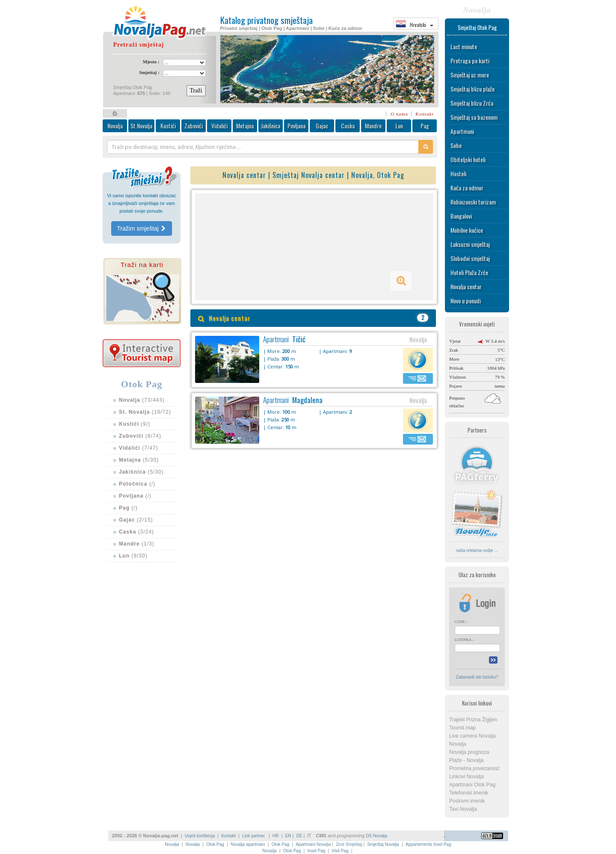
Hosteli (458, 173)
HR (275, 836)
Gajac (322, 126)
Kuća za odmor (467, 188)
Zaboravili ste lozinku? (477, 677)
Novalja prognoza (469, 752)
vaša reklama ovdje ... (477, 550)
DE (299, 836)
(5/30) (139, 460)
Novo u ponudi (466, 301)
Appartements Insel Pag (428, 844)
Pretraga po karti (470, 61)
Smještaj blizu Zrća (472, 103)
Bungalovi (461, 216)
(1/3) (137, 544)
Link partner (254, 836)
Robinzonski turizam (473, 202)
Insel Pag (317, 851)
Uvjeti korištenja (200, 836)
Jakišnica (271, 126)
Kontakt (425, 114)
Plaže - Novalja (466, 760)
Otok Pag (215, 844)
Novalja (115, 126)
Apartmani (462, 131)
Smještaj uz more (470, 75)
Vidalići (219, 126)
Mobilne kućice (467, 230)
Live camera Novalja (472, 736)
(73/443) (142, 400)
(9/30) (133, 556)
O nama (399, 114)
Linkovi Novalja (466, 777)
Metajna (245, 126)
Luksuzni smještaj (470, 244)
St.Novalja (141, 126)
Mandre (373, 126)
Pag (425, 126)
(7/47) (139, 448)
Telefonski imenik (469, 793)
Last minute (464, 46)
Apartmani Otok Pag (472, 785)
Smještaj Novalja (383, 844)
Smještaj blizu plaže (472, 89)
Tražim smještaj (141, 228)
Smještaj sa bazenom (474, 117)
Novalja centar (466, 286)
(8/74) (140, 436)
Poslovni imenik (467, 801)
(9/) (135, 424)
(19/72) (145, 412)
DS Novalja (376, 836)
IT (309, 836)
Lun (399, 126)
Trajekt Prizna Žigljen (473, 720)
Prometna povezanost (474, 768)
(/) (137, 484)
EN (288, 836)
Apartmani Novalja (313, 844)
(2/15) (136, 520)
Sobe (456, 145)
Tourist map (462, 728)
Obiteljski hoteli (468, 159)
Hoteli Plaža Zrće (469, 272)
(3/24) (136, 532)
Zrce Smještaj (349, 844)
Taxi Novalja (463, 809)
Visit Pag (340, 851)
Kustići (168, 126)
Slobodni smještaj (470, 258)
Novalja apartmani (248, 844)
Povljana (296, 126)
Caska (348, 126)
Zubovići (194, 126)
